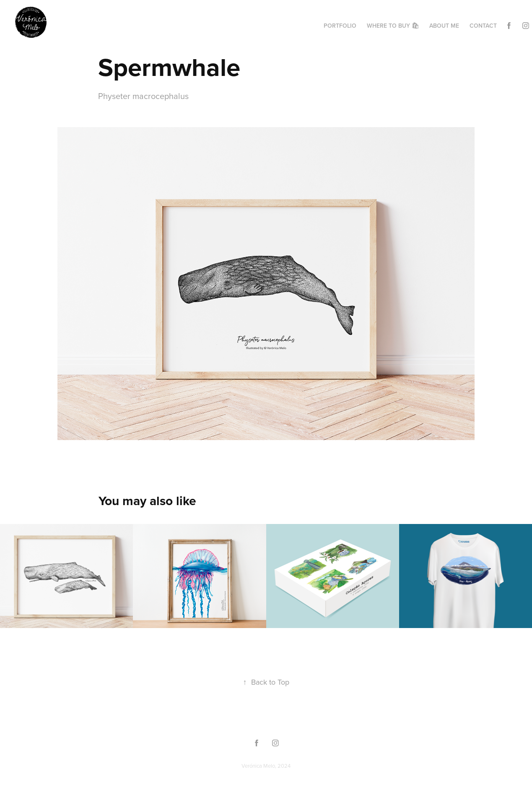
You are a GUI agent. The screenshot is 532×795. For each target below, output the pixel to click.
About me (444, 26)
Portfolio (340, 26)
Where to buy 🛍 (393, 26)
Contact (483, 26)
